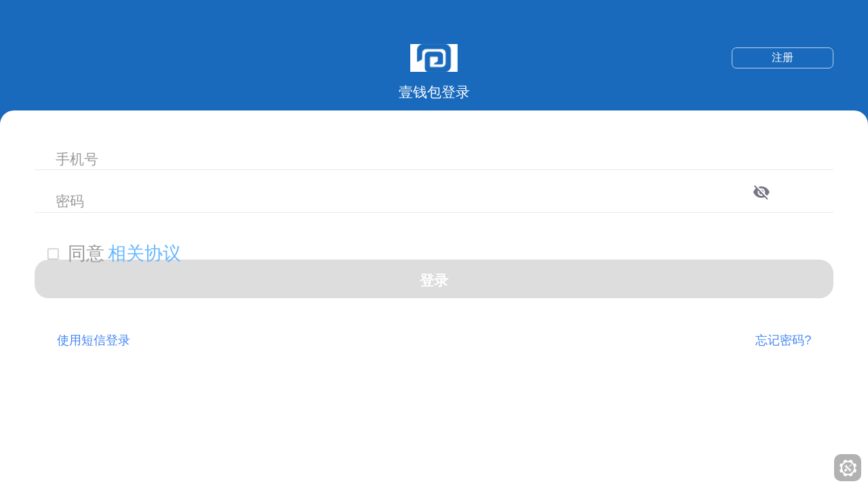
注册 (783, 57)
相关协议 (144, 253)
